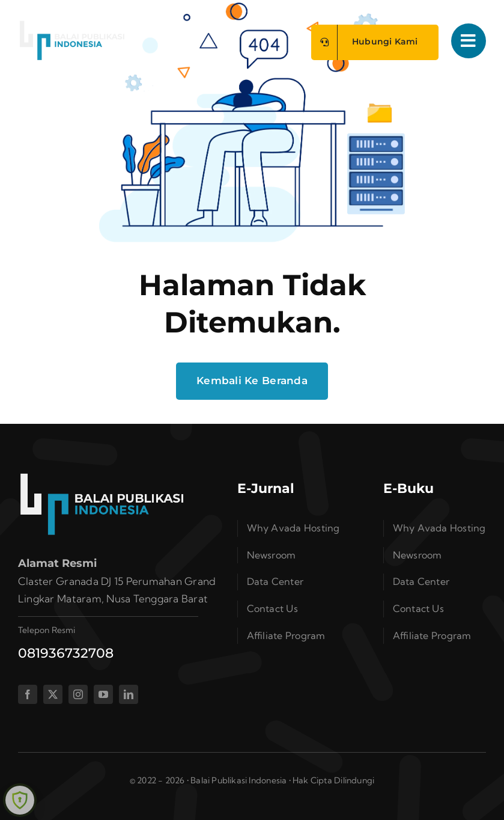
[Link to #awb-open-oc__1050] (469, 41)
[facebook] (28, 694)
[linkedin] (129, 694)
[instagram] (78, 694)
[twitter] (53, 694)
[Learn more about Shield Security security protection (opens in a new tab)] (20, 800)
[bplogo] (72, 25)
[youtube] (103, 694)
